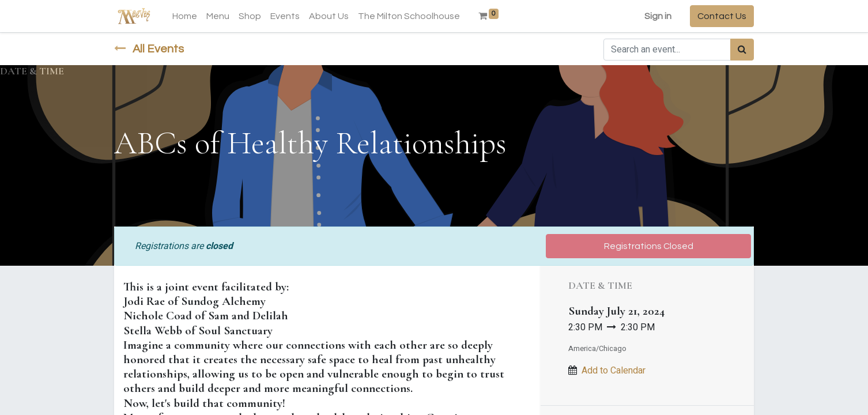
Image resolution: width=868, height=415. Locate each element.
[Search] (742, 50)
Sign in (658, 16)
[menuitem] (185, 16)
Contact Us (722, 16)
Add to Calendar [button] (614, 371)
